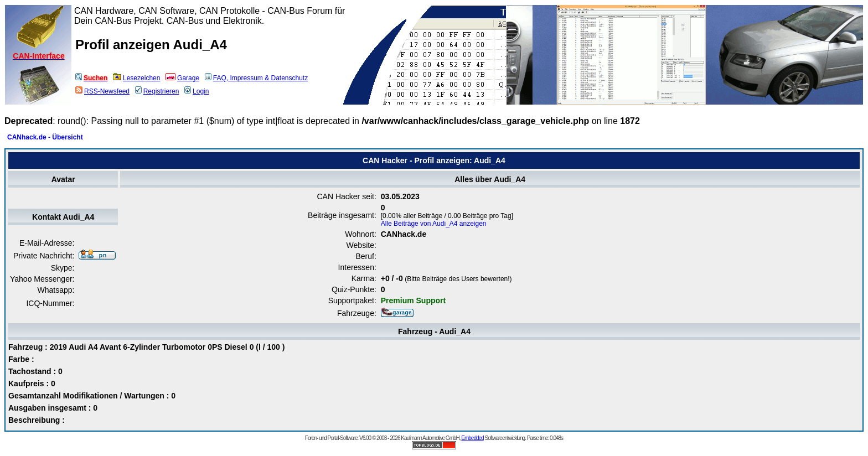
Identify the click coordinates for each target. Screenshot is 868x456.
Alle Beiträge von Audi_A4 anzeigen (434, 224)
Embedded (472, 438)
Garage (182, 78)
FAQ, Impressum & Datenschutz (256, 78)
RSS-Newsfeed (102, 91)
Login (197, 91)
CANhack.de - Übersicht (45, 137)
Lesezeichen (136, 78)
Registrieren (157, 91)
